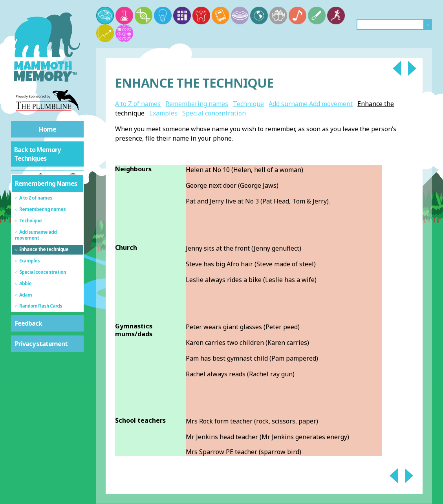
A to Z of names (138, 104)
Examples (163, 113)
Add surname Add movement (311, 104)
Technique (248, 104)
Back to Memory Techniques (37, 154)
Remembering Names (46, 183)
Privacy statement (41, 344)
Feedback (28, 323)
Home (48, 129)
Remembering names (197, 104)
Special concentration (214, 113)
